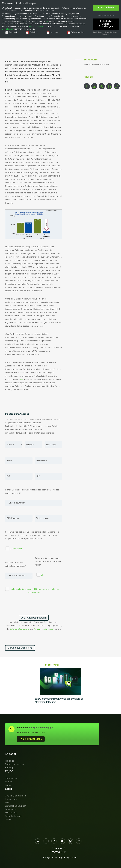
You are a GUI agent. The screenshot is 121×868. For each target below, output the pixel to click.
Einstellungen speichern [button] (106, 15)
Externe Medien (75, 32)
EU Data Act (11, 813)
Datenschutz (11, 799)
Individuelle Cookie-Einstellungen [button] (106, 24)
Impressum (11, 809)
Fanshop (9, 768)
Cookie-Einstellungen (16, 796)
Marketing (53, 32)
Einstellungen (7, 29)
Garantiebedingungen (16, 806)
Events (8, 785)
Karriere (9, 782)
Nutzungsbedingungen (44, 629)
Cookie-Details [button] (98, 32)
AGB (7, 803)
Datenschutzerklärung (31, 589)
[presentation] (34, 604)
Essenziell (11, 32)
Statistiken (32, 32)
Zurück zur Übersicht (20, 648)
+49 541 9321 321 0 (31, 739)
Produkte (10, 761)
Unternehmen (12, 778)
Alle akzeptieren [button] (106, 7)
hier (22, 379)
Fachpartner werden (15, 764)
